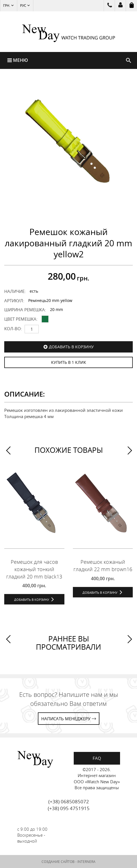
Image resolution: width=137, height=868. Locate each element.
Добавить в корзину (71, 347)
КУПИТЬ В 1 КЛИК (69, 362)
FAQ (97, 758)
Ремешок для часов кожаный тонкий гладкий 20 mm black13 (34, 569)
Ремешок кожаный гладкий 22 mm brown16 (103, 565)
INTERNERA (86, 862)
